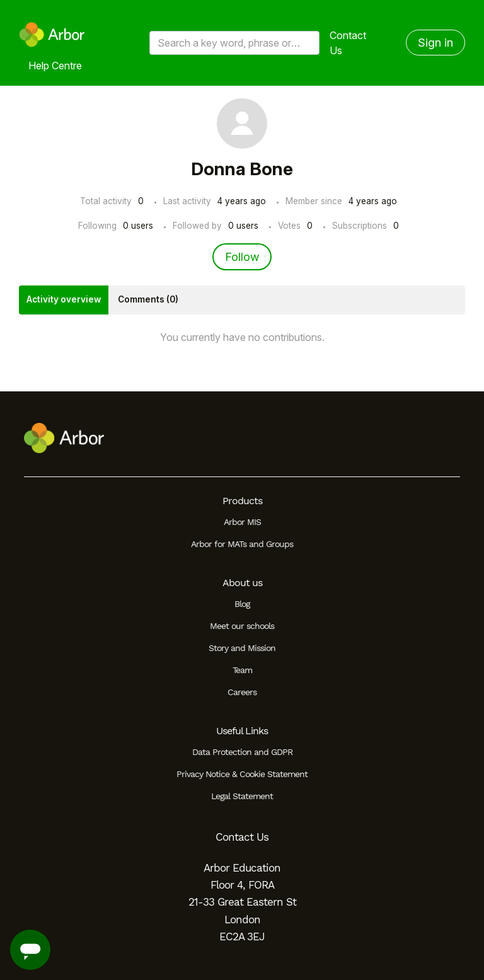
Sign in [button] (435, 43)
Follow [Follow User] (242, 257)
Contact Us (348, 43)
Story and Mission (242, 648)
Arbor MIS (242, 522)
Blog (242, 604)
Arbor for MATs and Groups (242, 544)
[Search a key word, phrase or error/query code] (234, 43)
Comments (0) (148, 299)
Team (242, 670)
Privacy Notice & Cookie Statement (242, 774)
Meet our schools (242, 626)
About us (242, 583)
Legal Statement (242, 796)
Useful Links (242, 731)
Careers (242, 692)
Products (242, 501)
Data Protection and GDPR (242, 752)
